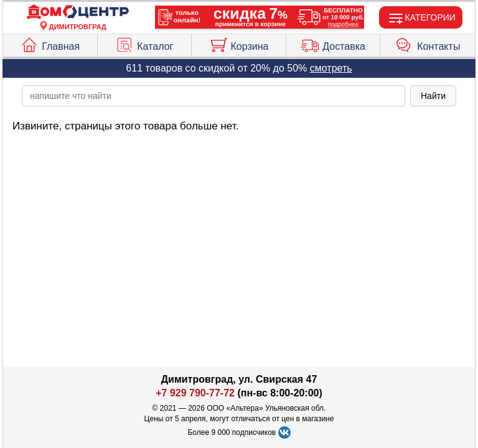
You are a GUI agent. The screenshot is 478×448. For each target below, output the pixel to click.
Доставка (333, 44)
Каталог (144, 44)
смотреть (331, 68)
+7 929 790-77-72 (195, 393)
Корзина (239, 44)
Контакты (428, 44)
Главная (50, 44)
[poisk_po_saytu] (213, 96)
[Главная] (78, 12)
